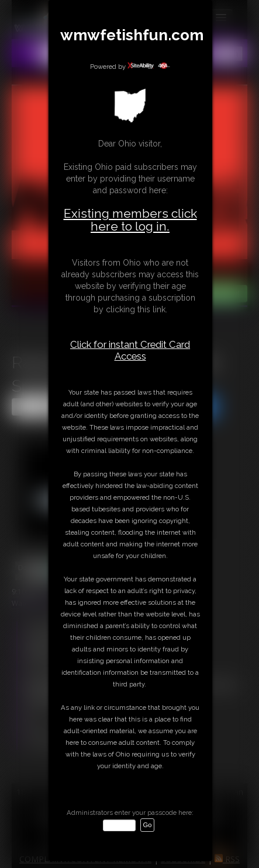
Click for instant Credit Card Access (130, 350)
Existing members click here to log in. (130, 220)
